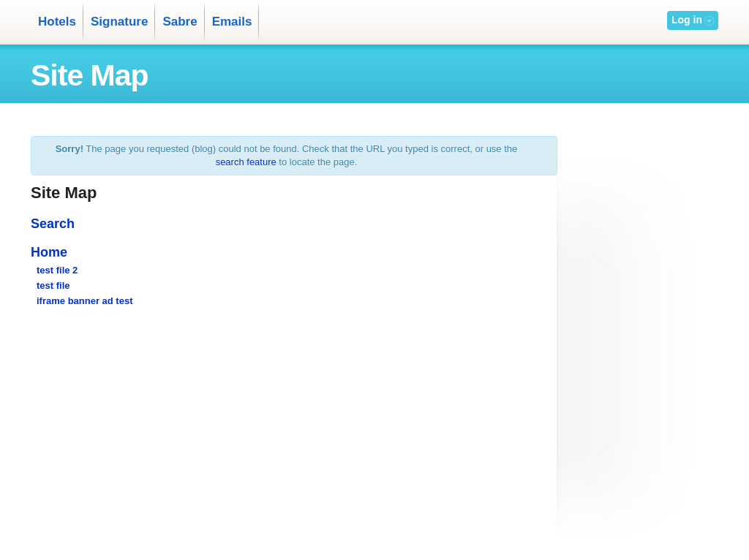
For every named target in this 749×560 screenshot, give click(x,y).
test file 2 (57, 270)
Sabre (180, 22)
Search (53, 224)
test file (53, 285)
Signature (119, 22)
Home (49, 252)
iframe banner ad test (85, 301)
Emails (232, 22)
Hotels (57, 22)
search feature (246, 162)
